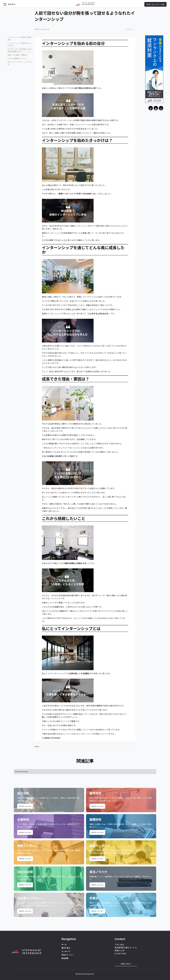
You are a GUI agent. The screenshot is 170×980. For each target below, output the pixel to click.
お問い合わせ (126, 964)
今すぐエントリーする (155, 4)
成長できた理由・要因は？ (18, 55)
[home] (85, 4)
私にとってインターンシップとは (19, 63)
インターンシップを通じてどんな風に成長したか (20, 50)
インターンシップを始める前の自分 (20, 38)
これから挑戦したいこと (17, 58)
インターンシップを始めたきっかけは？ (19, 44)
